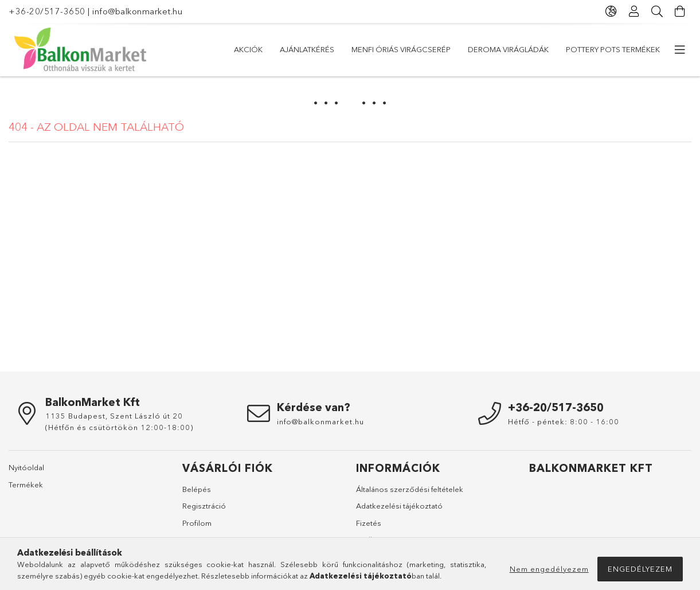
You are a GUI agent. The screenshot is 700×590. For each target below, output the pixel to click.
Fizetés (369, 523)
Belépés (197, 489)
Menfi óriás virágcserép (401, 49)
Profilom (197, 523)
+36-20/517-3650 (47, 11)
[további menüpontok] (680, 50)
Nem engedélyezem (549, 569)
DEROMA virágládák (508, 49)
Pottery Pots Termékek (613, 49)
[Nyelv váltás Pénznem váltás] (611, 11)
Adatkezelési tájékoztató (399, 506)
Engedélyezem (640, 569)
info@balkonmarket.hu (137, 11)
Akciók (248, 49)
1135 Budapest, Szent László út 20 (114, 416)
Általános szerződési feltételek (410, 489)
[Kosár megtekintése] (680, 11)
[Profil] (634, 11)
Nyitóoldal (26, 467)
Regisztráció (204, 506)
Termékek (26, 484)
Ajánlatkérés (307, 49)
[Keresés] (657, 11)
